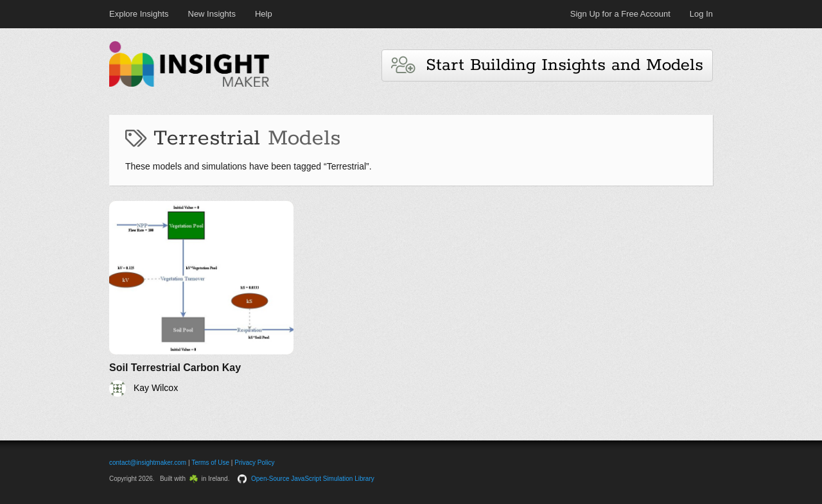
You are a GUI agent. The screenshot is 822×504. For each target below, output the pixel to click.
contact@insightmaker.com (148, 463)
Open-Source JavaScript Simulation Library (313, 479)
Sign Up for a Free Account (620, 14)
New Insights (212, 14)
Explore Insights (139, 14)
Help (264, 14)
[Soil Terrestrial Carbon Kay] (201, 299)
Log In (701, 14)
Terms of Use (210, 463)
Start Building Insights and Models (547, 65)
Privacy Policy (254, 463)
